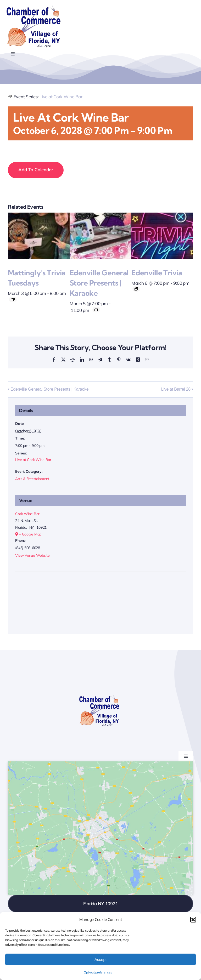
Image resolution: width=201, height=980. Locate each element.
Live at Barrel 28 (176, 389)
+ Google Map (30, 534)
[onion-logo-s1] (33, 7)
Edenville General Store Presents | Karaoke (99, 283)
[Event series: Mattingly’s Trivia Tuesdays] (13, 299)
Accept (100, 959)
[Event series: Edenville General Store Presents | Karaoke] (96, 310)
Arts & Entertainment (32, 479)
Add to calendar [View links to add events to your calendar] (36, 170)
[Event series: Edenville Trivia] (136, 289)
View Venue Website (32, 555)
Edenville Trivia (157, 273)
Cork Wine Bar (27, 514)
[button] (193, 920)
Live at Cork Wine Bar (33, 460)
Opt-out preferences (98, 972)
